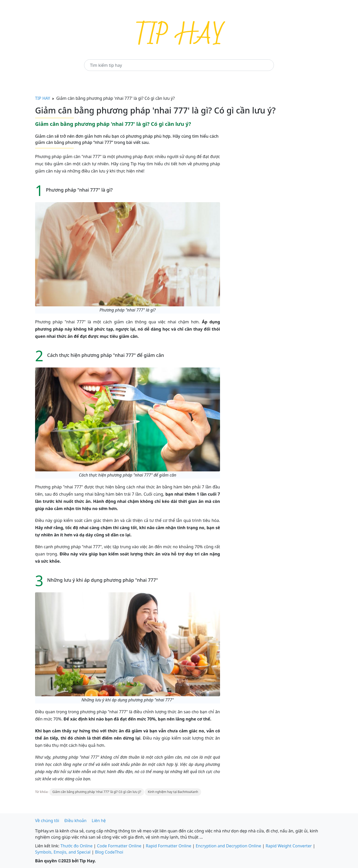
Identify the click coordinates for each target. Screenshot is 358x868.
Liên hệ (99, 821)
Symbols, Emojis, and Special (63, 852)
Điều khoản (76, 821)
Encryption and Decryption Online (229, 846)
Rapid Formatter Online (168, 846)
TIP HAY (43, 98)
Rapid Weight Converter (289, 846)
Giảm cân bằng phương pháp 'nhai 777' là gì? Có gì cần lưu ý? (97, 792)
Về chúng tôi (47, 821)
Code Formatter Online (119, 846)
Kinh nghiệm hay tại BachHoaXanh (173, 792)
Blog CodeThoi (109, 852)
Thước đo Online (76, 846)
